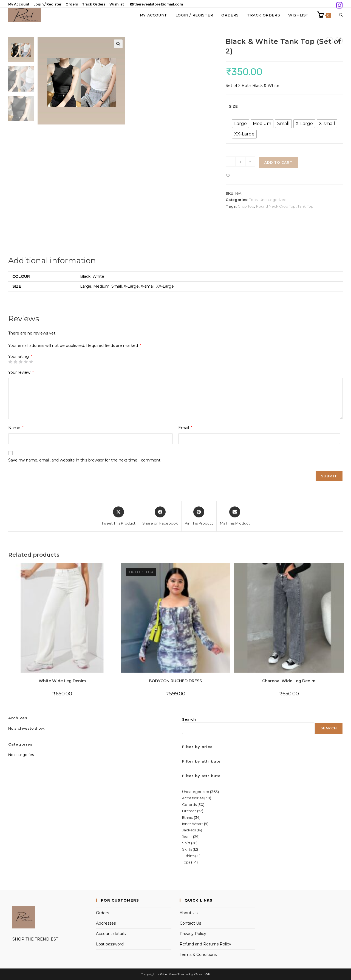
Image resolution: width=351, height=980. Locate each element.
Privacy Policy (193, 934)
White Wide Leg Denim (62, 681)
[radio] (240, 124)
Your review (21, 372)
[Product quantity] (240, 162)
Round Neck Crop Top (276, 206)
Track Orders (94, 4)
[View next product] (339, 41)
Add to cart (278, 162)
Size (233, 106)
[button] (118, 44)
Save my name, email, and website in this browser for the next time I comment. (85, 460)
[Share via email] (235, 516)
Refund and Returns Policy (205, 944)
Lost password (110, 944)
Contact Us (190, 923)
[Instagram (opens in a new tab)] (339, 5)
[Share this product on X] (118, 516)
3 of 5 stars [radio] (21, 362)
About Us (189, 913)
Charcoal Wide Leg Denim (289, 681)
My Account (19, 4)
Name (16, 428)
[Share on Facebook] (160, 516)
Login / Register (47, 4)
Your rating (20, 356)
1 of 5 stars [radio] (10, 362)
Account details (111, 934)
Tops (253, 200)
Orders (72, 4)
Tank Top (305, 206)
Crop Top (246, 206)
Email (185, 428)
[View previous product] (329, 41)
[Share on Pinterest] (199, 516)
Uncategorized (273, 200)
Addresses (106, 923)
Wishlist (117, 4)
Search (189, 719)
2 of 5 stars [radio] (15, 362)
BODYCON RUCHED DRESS (175, 681)
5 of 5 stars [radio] (31, 362)
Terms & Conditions (198, 954)
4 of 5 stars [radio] (26, 362)
